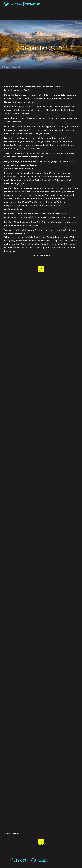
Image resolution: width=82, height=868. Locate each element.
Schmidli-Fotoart (30, 860)
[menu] (77, 4)
